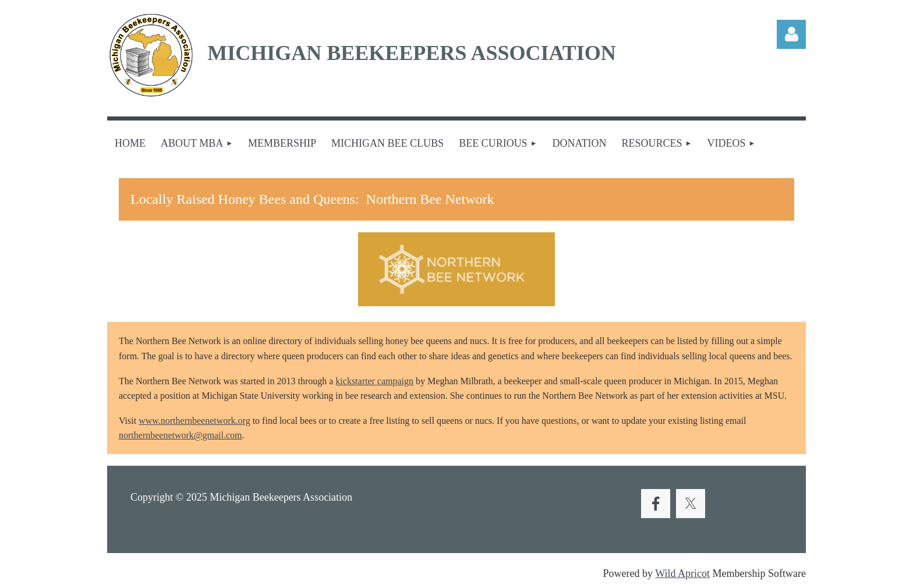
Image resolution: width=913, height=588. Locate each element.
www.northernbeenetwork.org (194, 421)
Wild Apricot (682, 573)
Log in (791, 34)
